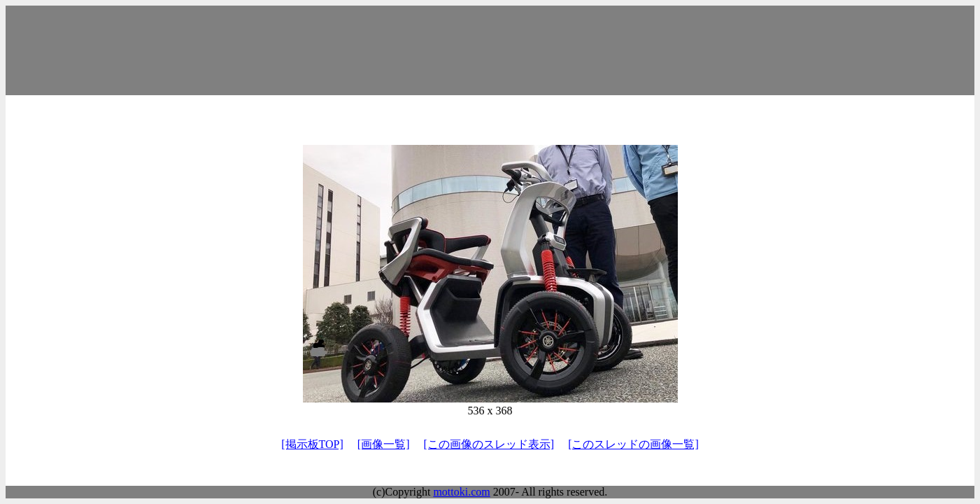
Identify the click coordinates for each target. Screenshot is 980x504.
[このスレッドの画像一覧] (633, 444)
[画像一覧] (384, 444)
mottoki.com (461, 492)
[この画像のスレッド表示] (489, 444)
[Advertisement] (490, 50)
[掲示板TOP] (312, 444)
